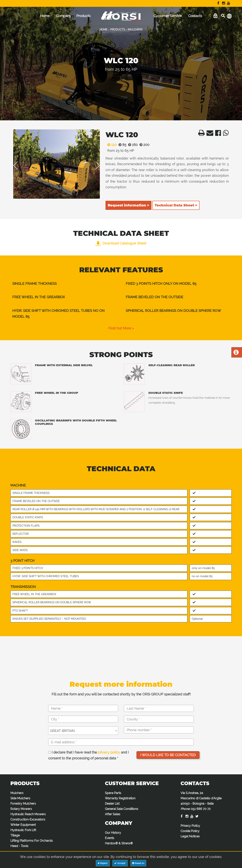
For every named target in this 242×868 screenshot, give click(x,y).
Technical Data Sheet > (176, 205)
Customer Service (168, 16)
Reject (103, 863)
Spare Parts (113, 793)
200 (143, 145)
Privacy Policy (190, 826)
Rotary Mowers (21, 809)
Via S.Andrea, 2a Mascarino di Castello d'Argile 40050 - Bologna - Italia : (201, 801)
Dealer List (112, 804)
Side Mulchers (20, 798)
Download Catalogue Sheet (121, 243)
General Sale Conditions (122, 809)
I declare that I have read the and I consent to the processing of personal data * (88, 755)
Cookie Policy (190, 831)
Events (110, 838)
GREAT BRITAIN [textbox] (62, 731)
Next (95, 165)
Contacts (195, 16)
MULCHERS (135, 30)
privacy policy (109, 752)
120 (111, 145)
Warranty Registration (120, 798)
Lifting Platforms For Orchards (32, 841)
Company (64, 16)
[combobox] (83, 731)
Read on (138, 863)
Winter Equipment (23, 825)
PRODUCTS (118, 30)
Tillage (15, 835)
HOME (103, 30)
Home (45, 16)
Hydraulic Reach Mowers (28, 814)
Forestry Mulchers (23, 804)
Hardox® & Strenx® (119, 843)
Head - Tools (19, 846)
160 (132, 145)
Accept (120, 863)
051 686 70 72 (201, 809)
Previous (18, 165)
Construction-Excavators (28, 819)
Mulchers (17, 793)
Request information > (128, 205)
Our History (113, 833)
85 (121, 145)
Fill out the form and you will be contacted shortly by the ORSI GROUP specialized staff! (121, 694)
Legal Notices (190, 836)
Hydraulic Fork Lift (23, 830)
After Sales (113, 814)
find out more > (121, 328)
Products (83, 16)
